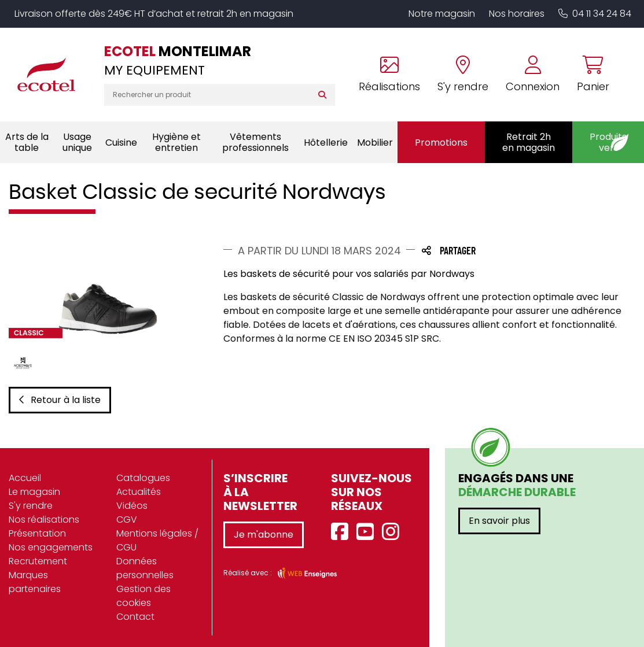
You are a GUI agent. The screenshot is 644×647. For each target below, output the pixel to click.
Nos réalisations (44, 520)
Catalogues (143, 478)
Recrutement (38, 561)
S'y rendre (31, 506)
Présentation (37, 533)
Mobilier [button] (375, 143)
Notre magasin (442, 14)
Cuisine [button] (121, 143)
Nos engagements (51, 547)
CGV (127, 520)
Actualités (139, 492)
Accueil (25, 478)
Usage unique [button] (77, 142)
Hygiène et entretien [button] (176, 142)
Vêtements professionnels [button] (255, 142)
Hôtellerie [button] (326, 143)
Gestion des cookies (143, 596)
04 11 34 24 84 (595, 14)
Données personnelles (145, 568)
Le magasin (34, 492)
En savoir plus (499, 521)
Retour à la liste (60, 400)
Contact (135, 617)
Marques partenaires (35, 582)
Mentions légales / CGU (157, 540)
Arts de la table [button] (27, 142)
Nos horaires (517, 14)
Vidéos (132, 506)
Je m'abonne (264, 535)
